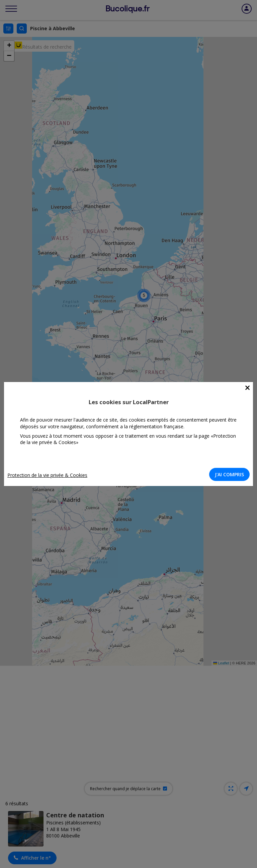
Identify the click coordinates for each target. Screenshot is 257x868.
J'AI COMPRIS (229, 474)
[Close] (247, 388)
